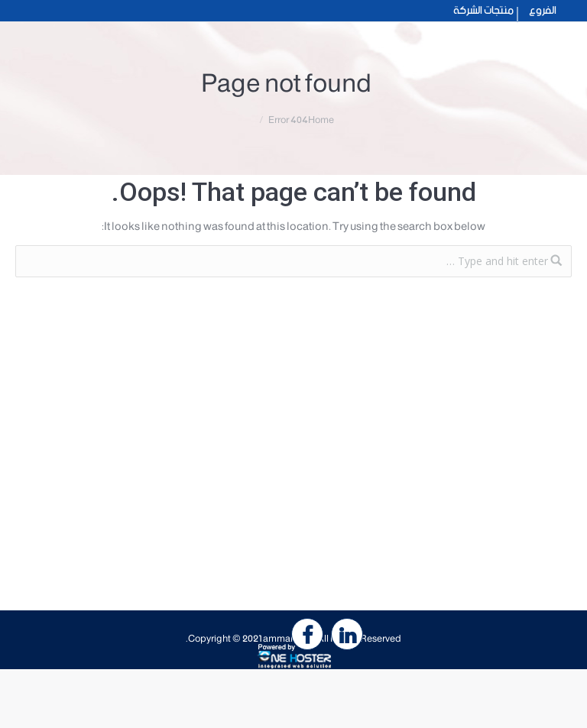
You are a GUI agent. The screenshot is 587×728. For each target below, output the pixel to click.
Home (321, 120)
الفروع (543, 11)
